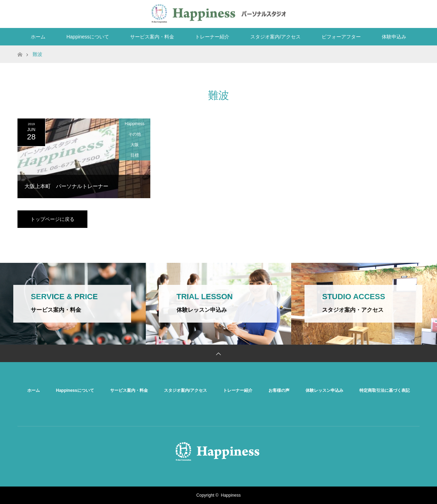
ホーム (38, 37)
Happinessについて (88, 37)
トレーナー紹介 (212, 37)
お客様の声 (279, 390)
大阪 (135, 145)
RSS (413, 13)
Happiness (135, 124)
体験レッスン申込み (324, 390)
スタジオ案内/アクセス (275, 37)
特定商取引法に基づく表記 (385, 390)
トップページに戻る (52, 219)
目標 (135, 155)
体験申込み (394, 37)
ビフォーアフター (341, 37)
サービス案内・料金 (152, 37)
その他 (135, 134)
